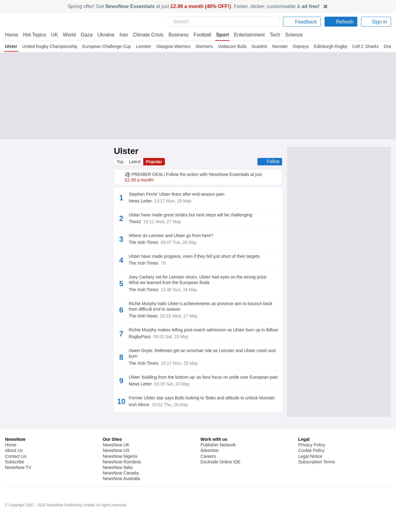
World (69, 35)
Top (120, 162)
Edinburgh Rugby (333, 46)
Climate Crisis (145, 35)
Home (11, 35)
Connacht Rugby (138, 502)
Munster (282, 46)
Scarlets (261, 46)
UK (54, 35)
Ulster (11, 46)
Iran (121, 35)
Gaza (86, 35)
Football (199, 35)
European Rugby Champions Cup (152, 519)
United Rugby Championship (50, 46)
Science (290, 35)
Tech (271, 35)
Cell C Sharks (367, 46)
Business (175, 35)
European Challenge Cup (107, 46)
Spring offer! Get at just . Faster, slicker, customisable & (194, 6)
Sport (220, 35)
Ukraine (104, 35)
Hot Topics (35, 35)
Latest (136, 162)
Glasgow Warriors (173, 46)
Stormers (204, 46)
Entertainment (246, 35)
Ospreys (303, 46)
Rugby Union (201, 486)
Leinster (143, 46)
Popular (155, 162)
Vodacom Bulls (233, 46)
